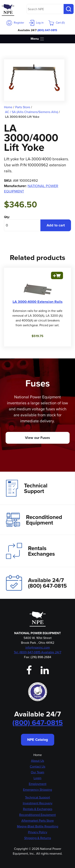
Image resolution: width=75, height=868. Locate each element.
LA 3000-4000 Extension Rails (38, 302)
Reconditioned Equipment (34, 520)
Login (37, 778)
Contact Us (37, 766)
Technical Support (27, 488)
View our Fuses (37, 438)
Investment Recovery (38, 803)
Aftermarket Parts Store (38, 821)
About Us (37, 761)
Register (15, 23)
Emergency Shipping (37, 790)
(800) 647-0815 (47, 30)
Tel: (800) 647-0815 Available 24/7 (37, 652)
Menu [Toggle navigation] (37, 39)
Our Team (37, 772)
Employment (38, 784)
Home (38, 755)
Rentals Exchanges (30, 551)
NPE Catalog (38, 740)
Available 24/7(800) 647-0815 (36, 583)
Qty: (7, 217)
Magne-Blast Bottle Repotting (38, 826)
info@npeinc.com (38, 647)
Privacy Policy (38, 832)
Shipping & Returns (38, 838)
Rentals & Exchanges (38, 809)
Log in (36, 23)
